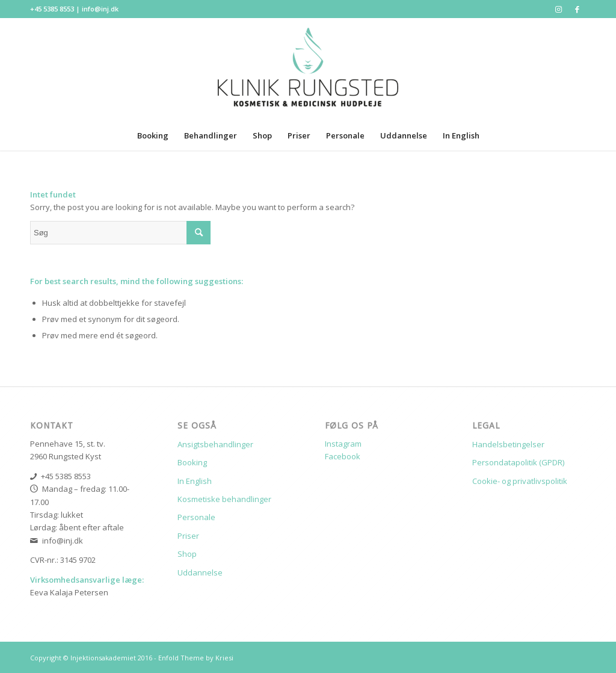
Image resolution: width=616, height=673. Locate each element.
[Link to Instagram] (559, 9)
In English (195, 481)
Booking (192, 462)
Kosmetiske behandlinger (224, 499)
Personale (196, 517)
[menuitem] (153, 135)
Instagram (343, 444)
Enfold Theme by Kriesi (196, 658)
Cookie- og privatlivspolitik (520, 481)
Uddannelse (200, 572)
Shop (187, 554)
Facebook (343, 456)
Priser (188, 536)
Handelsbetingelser (508, 444)
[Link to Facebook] (577, 9)
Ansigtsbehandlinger (215, 444)
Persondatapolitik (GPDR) (518, 462)
